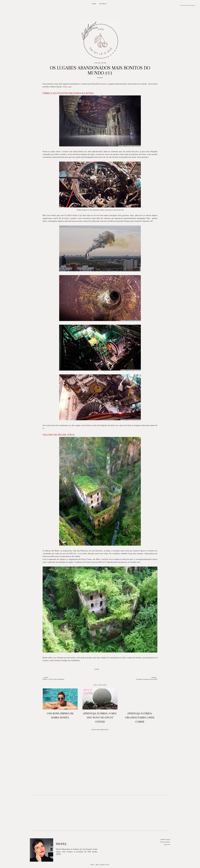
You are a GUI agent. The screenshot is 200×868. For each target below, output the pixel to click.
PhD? (92, 865)
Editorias (103, 4)
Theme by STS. (104, 865)
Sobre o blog (165, 840)
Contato (167, 845)
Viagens (100, 78)
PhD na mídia (165, 842)
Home (94, 4)
